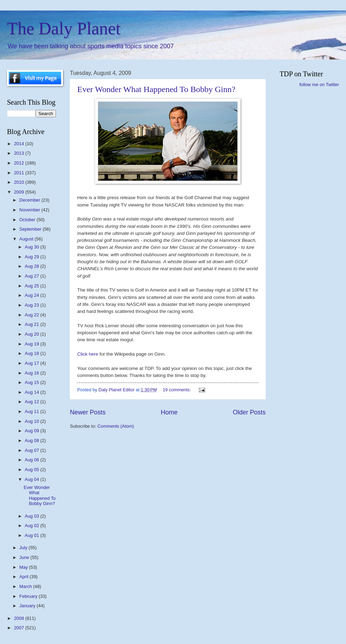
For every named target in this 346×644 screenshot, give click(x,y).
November (30, 210)
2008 (20, 618)
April (24, 577)
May (24, 567)
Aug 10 (33, 421)
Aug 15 (33, 382)
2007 (20, 628)
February (29, 596)
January (28, 606)
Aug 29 (33, 257)
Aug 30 (33, 247)
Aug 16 (33, 373)
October (28, 220)
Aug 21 (33, 324)
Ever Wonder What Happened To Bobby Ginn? (156, 89)
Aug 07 (33, 450)
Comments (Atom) (116, 426)
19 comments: (177, 390)
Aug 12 (33, 402)
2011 (20, 173)
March (26, 586)
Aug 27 (33, 276)
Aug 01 (33, 535)
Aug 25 (33, 286)
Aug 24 (33, 295)
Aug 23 (33, 305)
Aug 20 (33, 334)
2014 (20, 144)
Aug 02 (33, 526)
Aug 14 (33, 392)
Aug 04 (33, 479)
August (27, 239)
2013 (20, 153)
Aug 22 (33, 315)
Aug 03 (33, 516)
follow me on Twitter (319, 85)
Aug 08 (33, 440)
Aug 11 (33, 411)
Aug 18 (33, 353)
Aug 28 (33, 266)
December (30, 200)
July (24, 548)
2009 (20, 192)
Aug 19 (33, 344)
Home (169, 412)
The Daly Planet (64, 28)
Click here (88, 354)
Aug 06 (33, 460)
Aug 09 (33, 431)
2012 (20, 163)
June (25, 557)
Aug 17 (33, 363)
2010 (20, 182)
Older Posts (249, 412)
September (31, 229)
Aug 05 (33, 470)
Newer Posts (88, 412)
